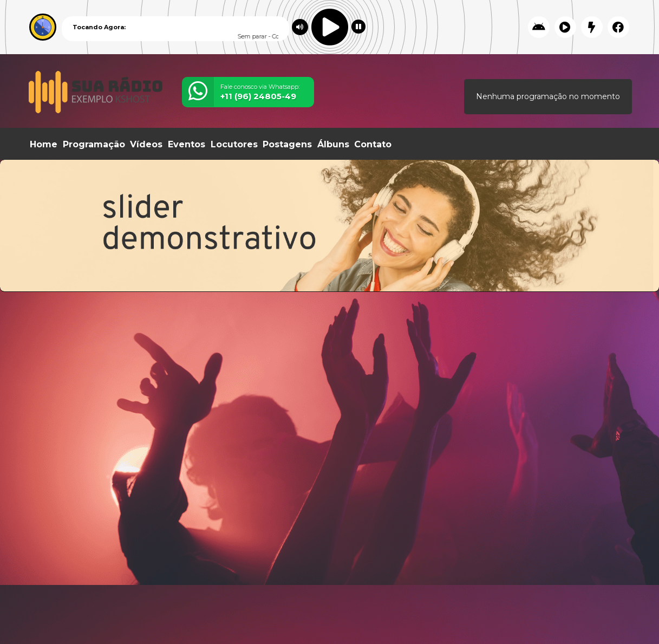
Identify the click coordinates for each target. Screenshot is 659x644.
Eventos (187, 144)
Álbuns (333, 144)
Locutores (234, 144)
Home (44, 144)
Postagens (287, 144)
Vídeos (146, 144)
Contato (373, 144)
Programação (94, 144)
